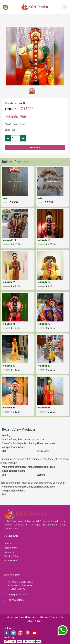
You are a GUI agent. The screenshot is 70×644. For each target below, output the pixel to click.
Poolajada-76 (44, 240)
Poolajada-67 (44, 366)
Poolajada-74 (8, 282)
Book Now (35, 148)
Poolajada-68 (15, 103)
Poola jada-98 (9, 240)
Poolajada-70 (44, 324)
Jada (4, 198)
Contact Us (9, 552)
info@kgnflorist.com (17, 595)
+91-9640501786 (15, 600)
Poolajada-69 (8, 366)
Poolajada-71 (8, 324)
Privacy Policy (10, 561)
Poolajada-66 (8, 408)
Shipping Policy (11, 556)
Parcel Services (11, 548)
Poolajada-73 (44, 282)
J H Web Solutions (35, 621)
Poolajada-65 (44, 408)
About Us (8, 544)
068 (13, 130)
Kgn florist (19, 124)
